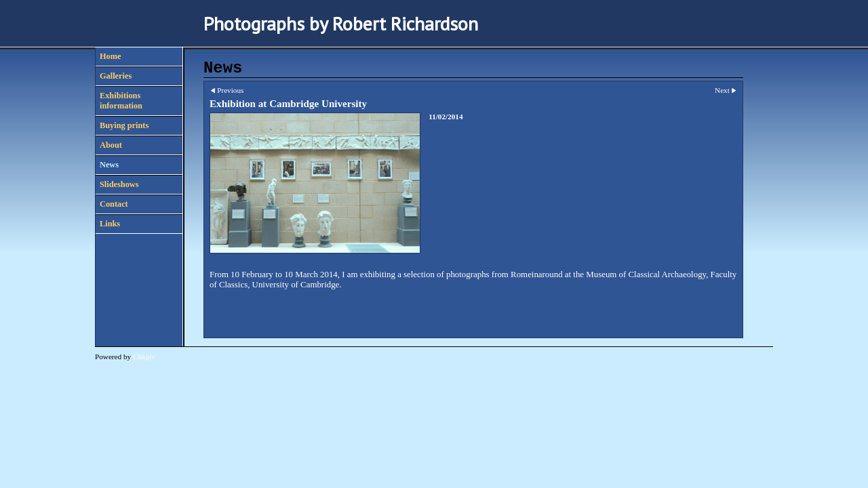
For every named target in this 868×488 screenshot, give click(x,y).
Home (110, 56)
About (111, 145)
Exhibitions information (121, 101)
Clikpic (144, 357)
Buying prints (124, 125)
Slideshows (119, 184)
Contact (114, 204)
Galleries (116, 76)
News (109, 165)
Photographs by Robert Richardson (341, 23)
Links (110, 224)
